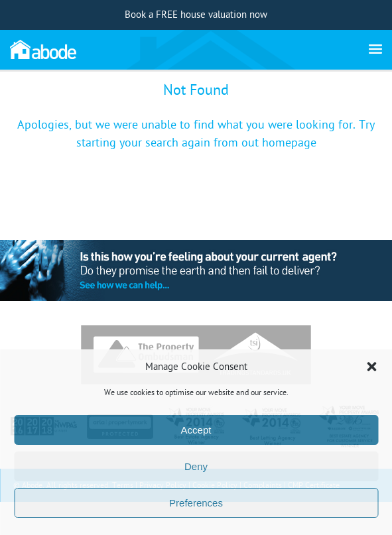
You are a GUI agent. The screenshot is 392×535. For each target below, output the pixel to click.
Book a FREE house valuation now (196, 15)
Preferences (196, 503)
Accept (196, 430)
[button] (371, 367)
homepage (289, 143)
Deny (196, 466)
